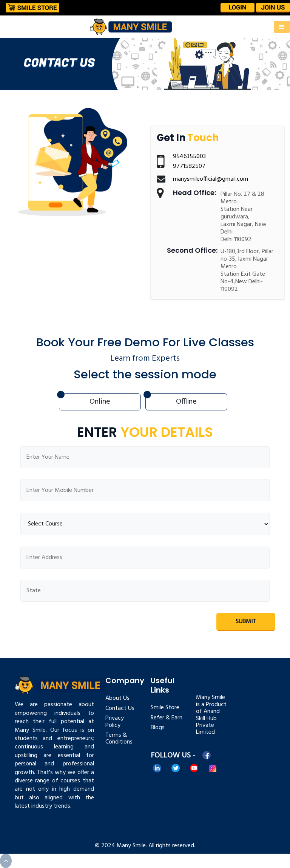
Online (100, 402)
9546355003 (189, 157)
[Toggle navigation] (282, 27)
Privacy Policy (115, 722)
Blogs (158, 728)
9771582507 (189, 166)
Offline (186, 402)
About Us (117, 698)
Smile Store (165, 708)
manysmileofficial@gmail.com (211, 179)
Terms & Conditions (119, 739)
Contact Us (120, 708)
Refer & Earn (167, 718)
